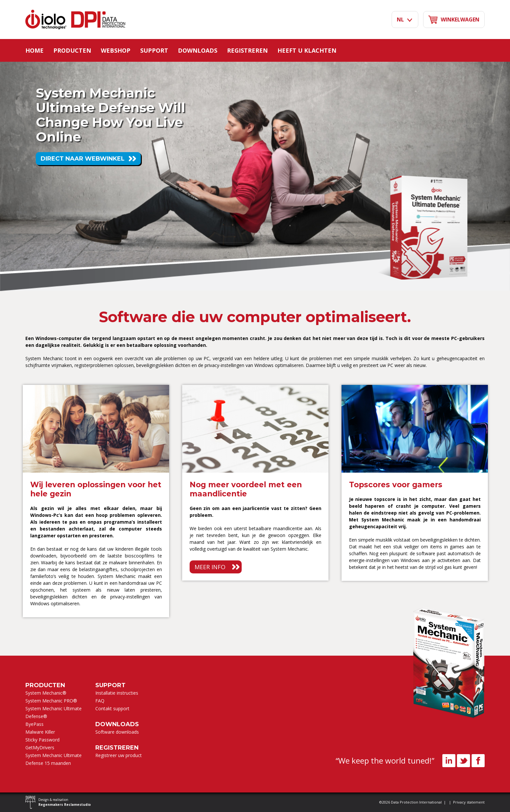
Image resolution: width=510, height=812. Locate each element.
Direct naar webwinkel (83, 159)
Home (34, 50)
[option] (96, 501)
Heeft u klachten (307, 50)
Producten (72, 50)
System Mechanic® (46, 693)
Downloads (198, 50)
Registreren (247, 50)
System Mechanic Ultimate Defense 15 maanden (54, 759)
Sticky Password (42, 740)
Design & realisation (65, 802)
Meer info (210, 567)
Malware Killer (40, 732)
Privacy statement (469, 802)
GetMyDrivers (40, 747)
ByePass (34, 724)
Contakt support (112, 708)
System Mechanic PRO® (51, 701)
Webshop (116, 50)
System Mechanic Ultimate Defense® (54, 712)
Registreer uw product (119, 755)
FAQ (100, 701)
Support (154, 50)
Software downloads (117, 732)
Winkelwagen (454, 20)
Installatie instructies (117, 693)
